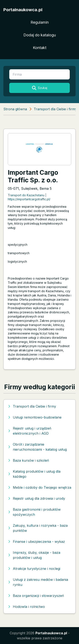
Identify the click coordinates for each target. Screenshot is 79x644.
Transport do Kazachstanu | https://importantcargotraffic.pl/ (29, 197)
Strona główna (15, 109)
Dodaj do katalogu (40, 35)
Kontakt (40, 48)
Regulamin (40, 22)
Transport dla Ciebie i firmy (55, 109)
